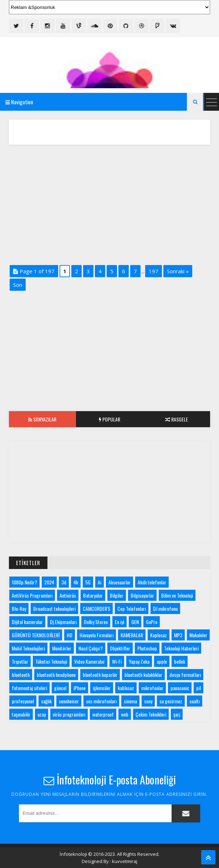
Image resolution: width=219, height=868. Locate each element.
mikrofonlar (152, 688)
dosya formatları (185, 675)
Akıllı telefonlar (152, 582)
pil (198, 688)
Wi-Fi (117, 661)
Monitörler (62, 648)
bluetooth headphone (56, 675)
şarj (177, 714)
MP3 (178, 635)
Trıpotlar (20, 661)
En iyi (119, 622)
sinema (130, 701)
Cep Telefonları (132, 608)
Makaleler (198, 635)
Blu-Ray (19, 608)
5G (88, 582)
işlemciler (102, 688)
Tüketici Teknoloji (51, 661)
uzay (42, 714)
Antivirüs (68, 595)
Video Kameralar (90, 661)
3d (64, 582)
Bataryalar (93, 595)
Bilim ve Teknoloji (177, 595)
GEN (135, 622)
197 (154, 271)
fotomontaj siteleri (29, 688)
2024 (49, 582)
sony (148, 701)
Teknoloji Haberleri (181, 648)
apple (162, 661)
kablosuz (126, 688)
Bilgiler (117, 595)
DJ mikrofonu (165, 608)
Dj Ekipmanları (63, 622)
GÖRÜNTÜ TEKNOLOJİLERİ (36, 635)
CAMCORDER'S (96, 608)
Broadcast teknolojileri (54, 608)
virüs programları (69, 714)
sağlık (46, 701)
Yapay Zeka (139, 661)
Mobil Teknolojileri (28, 648)
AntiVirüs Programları (32, 595)
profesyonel (23, 701)
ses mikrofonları (101, 701)
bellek (180, 661)
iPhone (80, 688)
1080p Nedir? (24, 582)
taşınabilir (21, 714)
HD (70, 635)
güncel (60, 688)
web (125, 714)
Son (18, 285)
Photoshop (147, 648)
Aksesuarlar (119, 582)
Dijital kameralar (27, 622)
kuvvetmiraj (125, 861)
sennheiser (69, 701)
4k (76, 582)
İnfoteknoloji (73, 854)
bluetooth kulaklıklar (143, 675)
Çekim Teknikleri (151, 714)
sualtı (195, 701)
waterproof (103, 714)
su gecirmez (171, 701)
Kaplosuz (159, 635)
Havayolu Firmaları (96, 635)
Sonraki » (178, 271)
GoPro (152, 622)
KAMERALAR (132, 635)
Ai (100, 582)
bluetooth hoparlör (100, 675)
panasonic (180, 688)
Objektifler (120, 648)
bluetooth (21, 675)
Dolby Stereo (96, 622)
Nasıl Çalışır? (91, 648)
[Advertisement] (109, 204)
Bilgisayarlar (142, 595)
